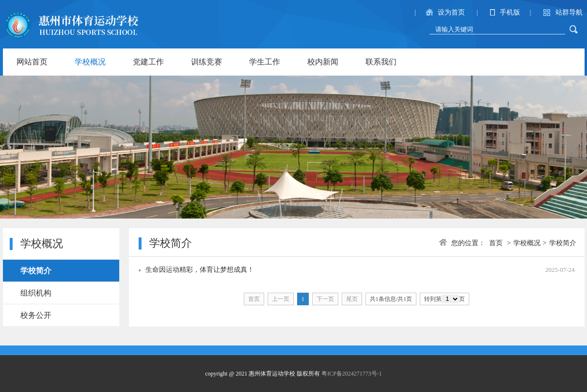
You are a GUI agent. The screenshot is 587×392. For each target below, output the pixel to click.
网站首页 (32, 62)
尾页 (352, 299)
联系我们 (381, 62)
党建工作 (148, 62)
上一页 (281, 299)
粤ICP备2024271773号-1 (352, 374)
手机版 (510, 12)
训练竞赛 (206, 62)
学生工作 (265, 62)
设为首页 (451, 12)
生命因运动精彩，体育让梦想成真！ (200, 270)
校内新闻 (323, 62)
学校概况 (90, 62)
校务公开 (36, 315)
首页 (496, 243)
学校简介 (36, 271)
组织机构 (36, 293)
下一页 (325, 299)
